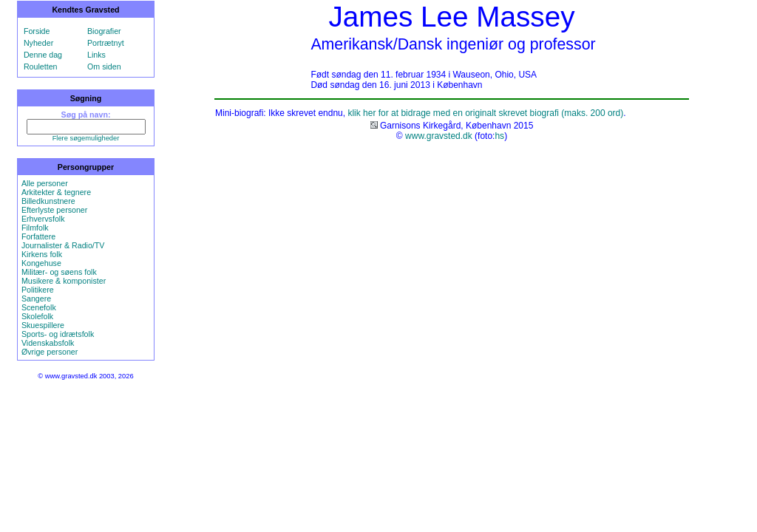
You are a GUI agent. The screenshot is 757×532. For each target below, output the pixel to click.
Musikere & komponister (64, 281)
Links (96, 55)
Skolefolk (37, 316)
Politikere (38, 290)
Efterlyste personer (54, 210)
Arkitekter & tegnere (56, 192)
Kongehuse (41, 263)
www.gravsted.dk (439, 136)
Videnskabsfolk (48, 343)
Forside (37, 31)
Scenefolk (39, 307)
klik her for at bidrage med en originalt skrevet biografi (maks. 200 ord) (485, 113)
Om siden (104, 66)
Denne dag (43, 55)
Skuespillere (43, 325)
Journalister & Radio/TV (63, 245)
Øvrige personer (50, 352)
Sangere (36, 299)
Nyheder (38, 43)
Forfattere (38, 236)
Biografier (104, 31)
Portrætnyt (106, 43)
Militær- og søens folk (59, 272)
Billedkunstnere (48, 201)
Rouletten (41, 66)
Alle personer (45, 183)
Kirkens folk (42, 254)
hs (499, 136)
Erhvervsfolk (43, 219)
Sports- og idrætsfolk (58, 334)
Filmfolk (35, 228)
